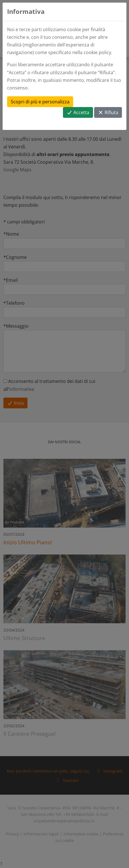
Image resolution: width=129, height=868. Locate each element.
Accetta (78, 112)
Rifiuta (108, 112)
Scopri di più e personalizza (40, 102)
